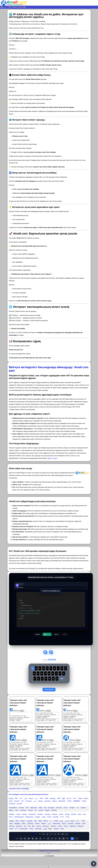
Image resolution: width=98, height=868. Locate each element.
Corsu (67, 823)
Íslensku (74, 821)
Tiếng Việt (43, 814)
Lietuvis (41, 817)
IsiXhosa (12, 833)
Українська (34, 814)
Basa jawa (82, 821)
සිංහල (78, 827)
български (51, 814)
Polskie (84, 808)
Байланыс (55, 857)
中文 (22, 808)
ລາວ (25, 833)
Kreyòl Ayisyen (22, 821)
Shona (64, 830)
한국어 (66, 814)
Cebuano (54, 833)
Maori (24, 830)
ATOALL (33, 841)
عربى (35, 808)
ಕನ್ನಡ (63, 805)
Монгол (46, 827)
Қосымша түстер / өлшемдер (19, 795)
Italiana (54, 808)
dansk (11, 808)
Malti (40, 827)
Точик (83, 827)
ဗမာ (51, 827)
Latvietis (83, 814)
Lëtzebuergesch (19, 823)
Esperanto (73, 833)
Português (12, 810)
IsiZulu (60, 833)
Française (29, 808)
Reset (65, 634)
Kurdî (11, 823)
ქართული (46, 833)
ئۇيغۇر (45, 835)
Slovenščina (56, 830)
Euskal (61, 821)
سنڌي (49, 830)
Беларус (40, 821)
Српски (30, 817)
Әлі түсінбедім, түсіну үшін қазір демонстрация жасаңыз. (29, 801)
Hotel (62, 835)
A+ (48, 860)
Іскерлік (14, 7)
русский (19, 810)
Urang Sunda (46, 823)
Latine (11, 830)
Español (17, 808)
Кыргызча (19, 833)
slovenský (23, 817)
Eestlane (55, 821)
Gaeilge (11, 827)
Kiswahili (56, 823)
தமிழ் (26, 805)
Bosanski (80, 833)
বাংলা (21, 805)
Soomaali (71, 830)
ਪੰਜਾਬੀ (41, 805)
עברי (77, 814)
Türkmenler (38, 835)
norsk (17, 817)
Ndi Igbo (31, 833)
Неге (10, 7)
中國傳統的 (77, 808)
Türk (27, 814)
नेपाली (46, 805)
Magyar (47, 817)
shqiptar (38, 823)
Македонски (29, 823)
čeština (86, 805)
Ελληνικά (59, 814)
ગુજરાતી (69, 805)
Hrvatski (72, 814)
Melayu (11, 817)
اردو (36, 805)
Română (54, 817)
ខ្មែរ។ (36, 827)
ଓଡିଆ (75, 805)
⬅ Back (37, 634)
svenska (21, 814)
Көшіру (22, 717)
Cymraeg (48, 821)
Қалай (19, 7)
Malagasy (17, 830)
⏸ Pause (47, 634)
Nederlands (62, 808)
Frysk (84, 830)
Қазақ (72, 827)
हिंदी (16, 805)
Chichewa (30, 830)
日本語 (69, 808)
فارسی (67, 827)
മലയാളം (53, 805)
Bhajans (56, 835)
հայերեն (30, 827)
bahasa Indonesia (44, 808)
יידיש (16, 835)
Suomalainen (13, 814)
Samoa (37, 830)
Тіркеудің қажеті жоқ (45, 857)
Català (80, 805)
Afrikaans (12, 821)
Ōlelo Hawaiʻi (20, 827)
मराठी (59, 805)
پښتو (61, 827)
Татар (31, 835)
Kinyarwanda (24, 835)
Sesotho (78, 830)
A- (50, 860)
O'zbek (56, 827)
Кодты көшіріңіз (18, 482)
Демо (2, 7)
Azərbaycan (32, 821)
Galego (67, 821)
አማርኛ (62, 823)
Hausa (66, 833)
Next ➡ (56, 634)
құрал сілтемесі (52, 458)
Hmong (39, 833)
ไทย (36, 817)
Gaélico (44, 830)
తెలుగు (31, 805)
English (11, 805)
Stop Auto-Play (49, 696)
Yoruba (11, 835)
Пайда (24, 7)
